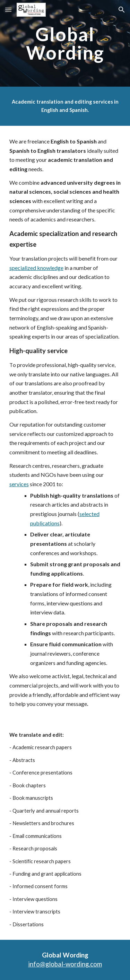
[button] (8, 10)
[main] (65, 43)
